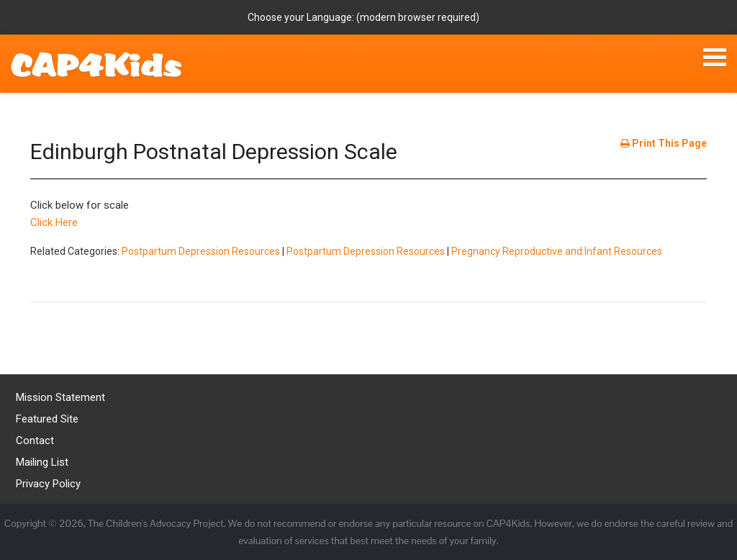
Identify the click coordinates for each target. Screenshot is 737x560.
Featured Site (47, 419)
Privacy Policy (48, 484)
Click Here (54, 222)
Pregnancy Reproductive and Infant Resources (557, 251)
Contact (35, 441)
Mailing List (42, 462)
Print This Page (664, 143)
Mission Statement (60, 397)
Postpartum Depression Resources (201, 251)
